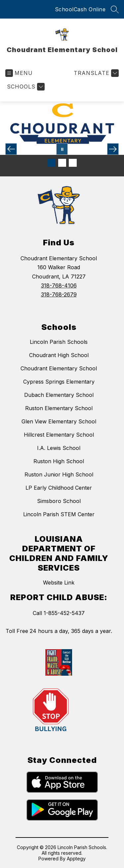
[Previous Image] (11, 149)
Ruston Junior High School (59, 474)
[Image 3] (73, 163)
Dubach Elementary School (59, 395)
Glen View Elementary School (59, 421)
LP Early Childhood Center (59, 488)
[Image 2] (62, 163)
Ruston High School (59, 461)
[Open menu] (19, 73)
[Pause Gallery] (62, 149)
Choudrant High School (59, 355)
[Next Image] (113, 149)
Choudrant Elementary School (59, 368)
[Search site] (115, 9)
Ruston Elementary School (59, 408)
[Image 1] (52, 163)
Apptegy (76, 859)
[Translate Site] (95, 73)
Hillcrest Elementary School (59, 435)
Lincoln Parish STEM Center (59, 514)
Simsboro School (59, 501)
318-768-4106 (59, 285)
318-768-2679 (59, 294)
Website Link (59, 583)
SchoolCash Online (80, 9)
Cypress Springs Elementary (59, 382)
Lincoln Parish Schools (59, 342)
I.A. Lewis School (59, 448)
